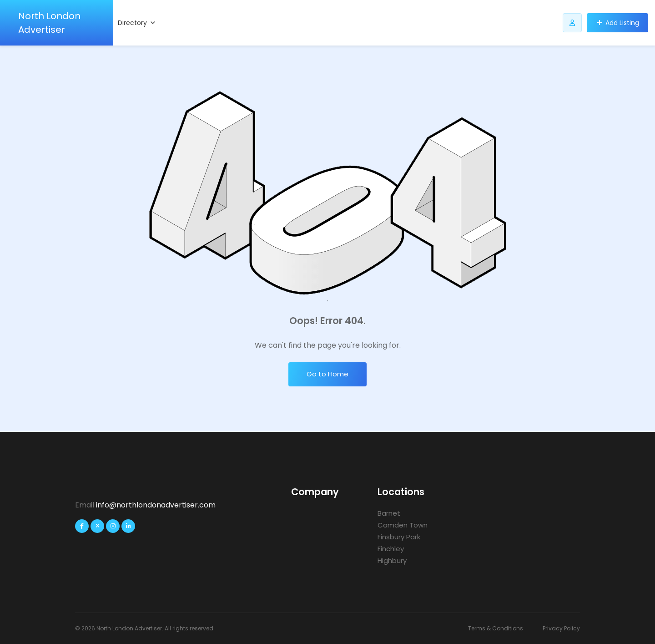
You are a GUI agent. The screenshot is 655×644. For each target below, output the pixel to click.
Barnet (389, 513)
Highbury (392, 560)
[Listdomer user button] (572, 23)
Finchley (391, 549)
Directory (137, 23)
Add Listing (622, 23)
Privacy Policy (561, 628)
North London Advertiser (49, 23)
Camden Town (403, 525)
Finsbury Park (399, 537)
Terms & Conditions (496, 628)
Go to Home (327, 374)
